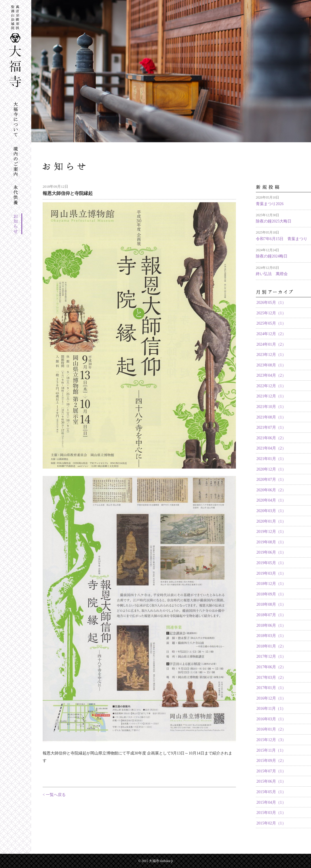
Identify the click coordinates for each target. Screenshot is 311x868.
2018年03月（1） (271, 636)
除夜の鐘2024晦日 (272, 256)
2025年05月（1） (271, 323)
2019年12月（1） (271, 532)
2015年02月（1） (271, 823)
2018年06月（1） (271, 625)
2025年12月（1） (271, 313)
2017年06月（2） (271, 667)
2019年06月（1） (271, 552)
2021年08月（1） (271, 417)
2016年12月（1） (271, 698)
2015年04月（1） (271, 802)
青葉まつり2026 (270, 204)
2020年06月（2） (271, 490)
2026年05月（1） (271, 303)
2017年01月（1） (271, 688)
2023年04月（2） (271, 375)
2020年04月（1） (271, 500)
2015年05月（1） (271, 792)
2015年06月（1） (271, 781)
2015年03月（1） (271, 813)
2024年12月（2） (271, 334)
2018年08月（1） (271, 604)
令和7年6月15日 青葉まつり (282, 239)
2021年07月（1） (271, 427)
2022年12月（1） (271, 386)
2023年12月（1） (271, 355)
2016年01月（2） (271, 729)
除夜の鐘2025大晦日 (274, 221)
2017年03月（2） (271, 678)
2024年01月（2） (271, 344)
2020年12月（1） (271, 469)
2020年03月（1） (271, 511)
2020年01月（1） (271, 521)
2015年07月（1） (271, 771)
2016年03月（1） (271, 719)
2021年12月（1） (271, 396)
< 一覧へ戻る (54, 795)
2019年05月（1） (271, 563)
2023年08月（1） (271, 365)
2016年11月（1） (271, 709)
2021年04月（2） (271, 448)
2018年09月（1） (271, 594)
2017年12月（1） (271, 656)
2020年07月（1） (271, 480)
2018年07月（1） (271, 615)
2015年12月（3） (271, 740)
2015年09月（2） (271, 761)
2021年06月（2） (271, 438)
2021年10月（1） (271, 407)
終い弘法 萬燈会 (272, 274)
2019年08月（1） (271, 542)
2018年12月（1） (271, 584)
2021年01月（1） (271, 459)
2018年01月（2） (271, 646)
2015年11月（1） (271, 750)
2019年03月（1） (271, 573)
